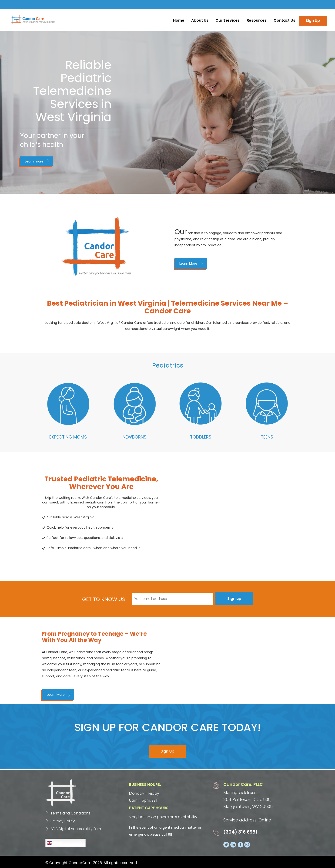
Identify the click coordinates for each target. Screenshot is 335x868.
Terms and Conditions (70, 813)
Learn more (34, 161)
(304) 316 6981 (240, 832)
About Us (200, 20)
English (56, 843)
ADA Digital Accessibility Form (76, 829)
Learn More (188, 263)
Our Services (228, 20)
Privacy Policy (63, 821)
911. (170, 834)
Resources (257, 20)
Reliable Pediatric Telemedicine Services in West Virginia (72, 91)
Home (179, 20)
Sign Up (313, 21)
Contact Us (284, 20)
